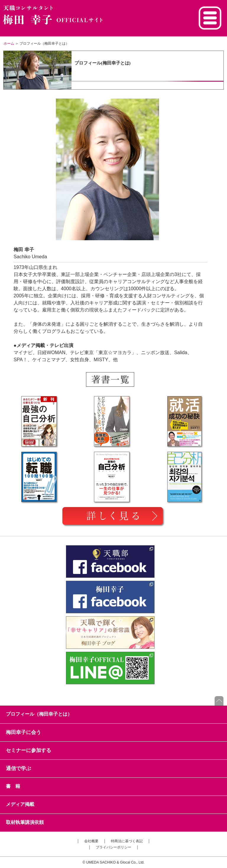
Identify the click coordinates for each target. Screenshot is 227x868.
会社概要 (91, 841)
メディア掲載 (20, 804)
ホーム (9, 43)
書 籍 (13, 786)
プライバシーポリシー (113, 847)
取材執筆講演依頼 (25, 822)
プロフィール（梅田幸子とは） (39, 714)
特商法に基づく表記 (127, 841)
